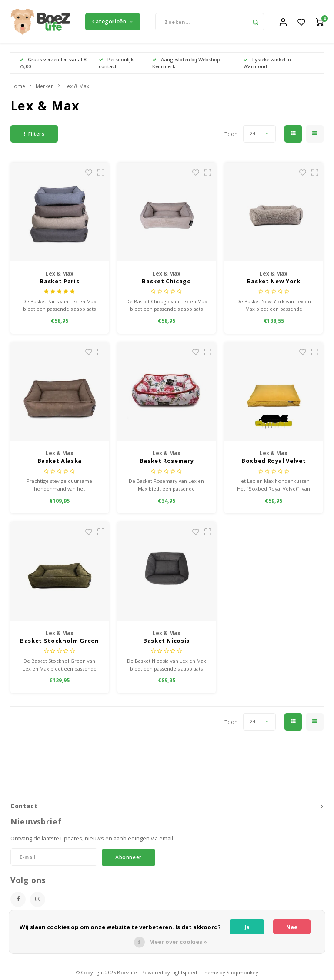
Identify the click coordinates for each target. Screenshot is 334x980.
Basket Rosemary (167, 461)
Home (18, 86)
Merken (45, 86)
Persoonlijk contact (116, 63)
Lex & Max (77, 86)
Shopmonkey (242, 972)
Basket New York (274, 281)
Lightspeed (184, 972)
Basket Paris (59, 281)
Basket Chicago (166, 281)
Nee (292, 927)
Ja (247, 927)
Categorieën (113, 22)
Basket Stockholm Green (59, 641)
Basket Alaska (60, 461)
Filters (34, 134)
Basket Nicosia (167, 641)
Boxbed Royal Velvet (274, 461)
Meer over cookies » (178, 942)
